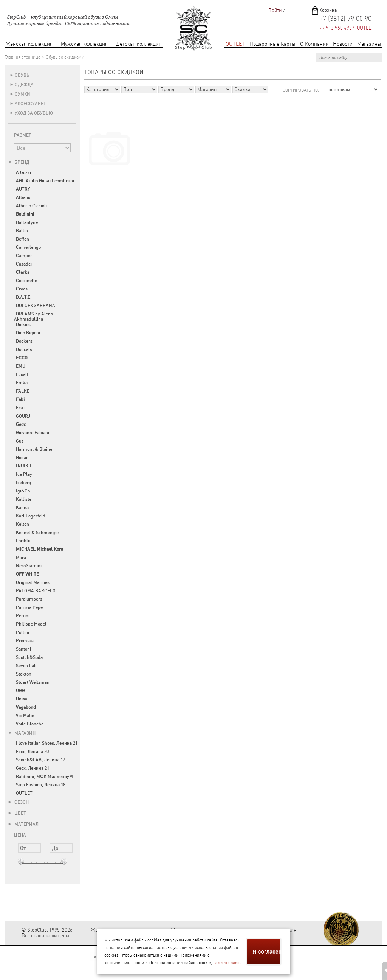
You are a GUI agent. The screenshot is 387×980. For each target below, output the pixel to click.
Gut (19, 441)
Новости (343, 44)
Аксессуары (30, 104)
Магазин (22, 733)
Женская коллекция (29, 44)
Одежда (24, 85)
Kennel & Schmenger (38, 533)
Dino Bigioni (28, 333)
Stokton (24, 674)
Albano (23, 197)
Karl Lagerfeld (31, 516)
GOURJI (24, 416)
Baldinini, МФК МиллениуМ (44, 777)
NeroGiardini (29, 566)
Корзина (328, 10)
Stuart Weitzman (33, 682)
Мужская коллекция (84, 44)
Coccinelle (26, 281)
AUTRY (23, 189)
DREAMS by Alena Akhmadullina (33, 317)
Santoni (23, 649)
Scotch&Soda (29, 657)
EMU (21, 366)
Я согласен (267, 952)
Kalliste (24, 499)
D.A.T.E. (24, 297)
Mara (21, 558)
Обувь (22, 75)
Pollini (22, 632)
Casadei (24, 264)
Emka (22, 383)
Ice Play (24, 474)
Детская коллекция (139, 44)
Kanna (22, 508)
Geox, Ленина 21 (33, 768)
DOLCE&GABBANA (36, 306)
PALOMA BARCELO (36, 591)
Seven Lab (26, 666)
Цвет (17, 813)
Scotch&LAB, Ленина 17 (40, 760)
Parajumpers (29, 599)
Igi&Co (23, 491)
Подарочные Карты (272, 44)
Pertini (23, 616)
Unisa (22, 699)
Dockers (24, 341)
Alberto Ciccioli (31, 206)
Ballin (22, 231)
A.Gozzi (23, 172)
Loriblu (23, 541)
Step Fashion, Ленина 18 (41, 785)
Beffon (22, 239)
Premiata (25, 641)
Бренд (19, 162)
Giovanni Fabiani (33, 433)
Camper (24, 256)
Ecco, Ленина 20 (32, 752)
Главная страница (22, 57)
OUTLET (235, 44)
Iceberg (24, 483)
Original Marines (33, 582)
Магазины (369, 44)
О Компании (314, 44)
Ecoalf (22, 374)
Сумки (22, 94)
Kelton (22, 524)
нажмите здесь (227, 963)
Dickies (23, 325)
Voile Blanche (30, 724)
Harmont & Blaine (34, 449)
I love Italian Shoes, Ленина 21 (47, 743)
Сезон (19, 802)
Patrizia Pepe (29, 607)
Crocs (22, 289)
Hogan (22, 458)
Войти (275, 10)
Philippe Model (31, 624)
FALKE (23, 391)
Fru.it (21, 408)
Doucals (24, 349)
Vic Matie (25, 716)
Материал (23, 824)
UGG (20, 691)
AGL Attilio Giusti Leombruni (45, 181)
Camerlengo (28, 247)
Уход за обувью (34, 113)
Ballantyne (27, 222)
